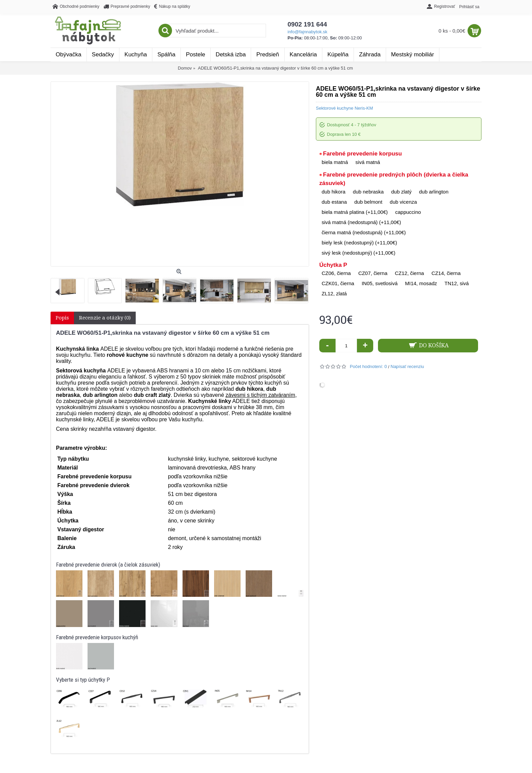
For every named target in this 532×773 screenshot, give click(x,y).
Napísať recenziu (407, 366)
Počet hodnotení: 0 (368, 366)
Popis (62, 318)
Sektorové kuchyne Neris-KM (344, 108)
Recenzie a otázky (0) (105, 318)
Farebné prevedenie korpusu (362, 154)
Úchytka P (333, 265)
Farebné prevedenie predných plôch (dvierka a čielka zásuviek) (394, 179)
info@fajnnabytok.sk (308, 32)
